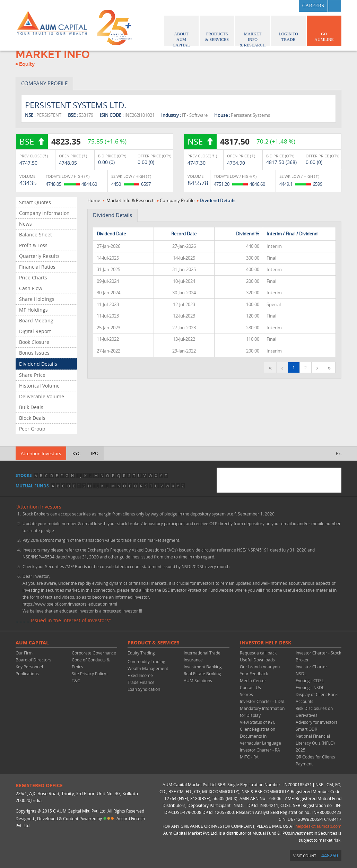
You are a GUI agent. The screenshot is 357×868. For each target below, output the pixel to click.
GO (324, 30)
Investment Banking (203, 667)
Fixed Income (140, 675)
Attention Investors (41, 453)
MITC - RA (249, 757)
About (181, 32)
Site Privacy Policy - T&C (90, 677)
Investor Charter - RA (260, 750)
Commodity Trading (146, 661)
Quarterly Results (39, 256)
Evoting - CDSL (310, 680)
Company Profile (177, 200)
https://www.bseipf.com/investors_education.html (70, 604)
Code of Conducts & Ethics (91, 663)
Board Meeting (36, 320)
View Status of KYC (258, 722)
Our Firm (24, 653)
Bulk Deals (31, 407)
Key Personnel (29, 667)
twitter (272, 6)
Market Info (253, 32)
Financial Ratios (37, 267)
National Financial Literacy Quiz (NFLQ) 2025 (315, 743)
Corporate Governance (94, 653)
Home (94, 200)
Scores (246, 694)
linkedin (289, 6)
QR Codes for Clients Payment (315, 760)
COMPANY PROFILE (44, 83)
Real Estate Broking (202, 674)
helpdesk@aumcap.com (318, 826)
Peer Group (32, 429)
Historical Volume (39, 386)
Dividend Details (38, 364)
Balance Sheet (36, 235)
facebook (255, 6)
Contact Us (250, 687)
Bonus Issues (34, 353)
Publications (27, 674)
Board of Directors (33, 660)
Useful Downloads (257, 660)
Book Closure (34, 342)
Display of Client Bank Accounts (317, 698)
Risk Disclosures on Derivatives (314, 712)
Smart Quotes (35, 202)
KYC (76, 453)
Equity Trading (141, 653)
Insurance (193, 660)
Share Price (32, 375)
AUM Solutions (198, 680)
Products (217, 30)
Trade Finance (141, 682)
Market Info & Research (130, 200)
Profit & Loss (33, 245)
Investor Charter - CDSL (263, 701)
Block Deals (32, 418)
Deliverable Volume (42, 396)
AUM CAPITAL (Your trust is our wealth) (52, 25)
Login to (288, 30)
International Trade (202, 653)
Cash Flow (31, 288)
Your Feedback (254, 674)
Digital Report (35, 331)
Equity (27, 64)
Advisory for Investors (317, 722)
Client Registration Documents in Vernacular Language (260, 736)
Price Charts (33, 277)
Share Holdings (37, 299)
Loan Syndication (144, 689)
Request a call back (258, 653)
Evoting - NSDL (310, 687)
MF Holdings (33, 310)
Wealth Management (148, 668)
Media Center (253, 680)
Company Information (44, 213)
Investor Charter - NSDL (313, 670)
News (25, 224)
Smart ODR (306, 729)
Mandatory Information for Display (262, 712)
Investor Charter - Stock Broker (318, 656)
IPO (95, 453)
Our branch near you (260, 667)
